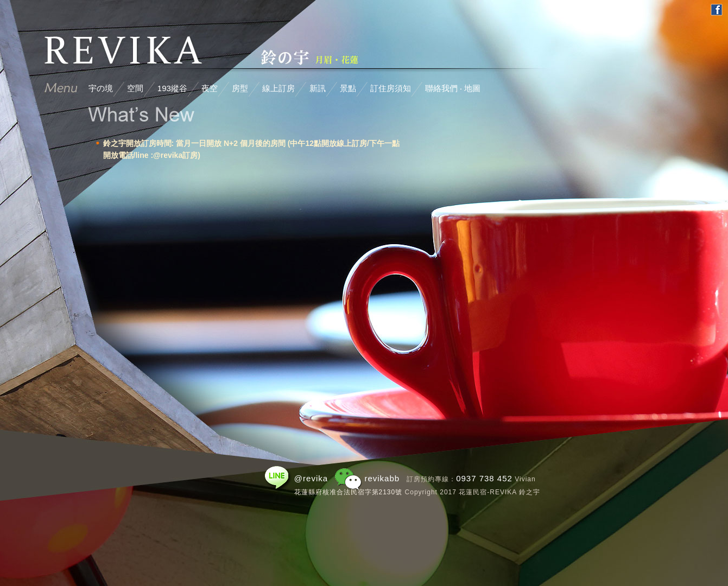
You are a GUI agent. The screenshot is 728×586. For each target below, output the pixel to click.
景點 (348, 88)
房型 (240, 88)
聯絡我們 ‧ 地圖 (453, 88)
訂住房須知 (391, 88)
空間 (135, 88)
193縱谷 (172, 88)
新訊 (318, 88)
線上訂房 (278, 88)
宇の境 (101, 88)
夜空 (210, 88)
